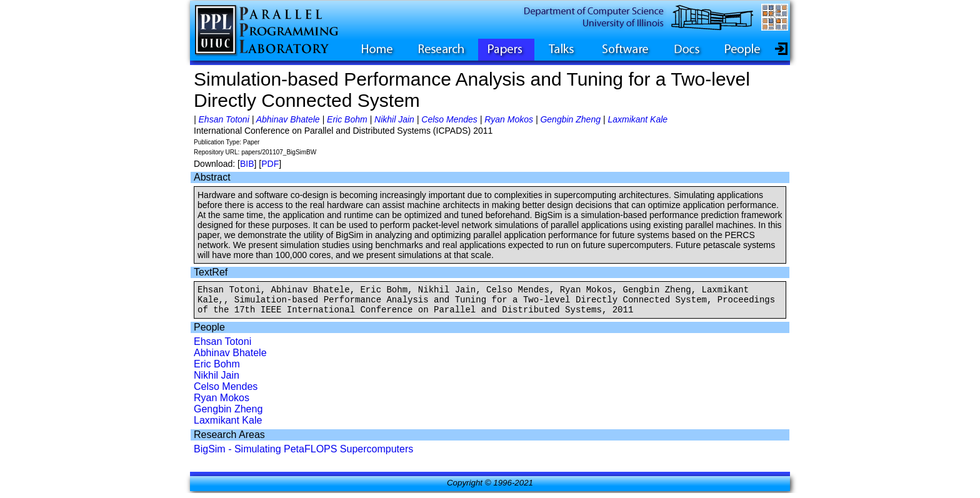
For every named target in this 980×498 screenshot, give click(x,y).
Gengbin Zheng (570, 119)
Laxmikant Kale (637, 119)
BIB (247, 164)
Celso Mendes (449, 119)
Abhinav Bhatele (288, 119)
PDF (270, 164)
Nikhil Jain (394, 119)
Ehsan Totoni (224, 119)
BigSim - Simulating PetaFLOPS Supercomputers (303, 455)
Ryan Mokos (509, 119)
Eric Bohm (347, 119)
